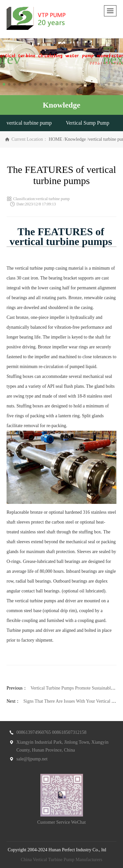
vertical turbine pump (29, 123)
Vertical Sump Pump (88, 123)
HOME (56, 139)
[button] (4, 84)
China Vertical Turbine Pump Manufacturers (61, 860)
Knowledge (75, 139)
